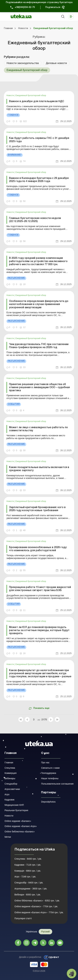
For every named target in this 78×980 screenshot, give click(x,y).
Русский (45, 932)
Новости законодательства (23, 63)
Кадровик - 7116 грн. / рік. (28, 865)
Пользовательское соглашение (57, 784)
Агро (7, 794)
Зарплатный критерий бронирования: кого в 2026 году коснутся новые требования (37, 509)
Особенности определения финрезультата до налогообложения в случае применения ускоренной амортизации (39, 304)
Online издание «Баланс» (18, 821)
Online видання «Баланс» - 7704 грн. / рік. (36, 906)
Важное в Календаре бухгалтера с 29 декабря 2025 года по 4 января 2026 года (39, 180)
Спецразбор (11, 784)
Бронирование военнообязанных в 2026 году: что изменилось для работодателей (38, 549)
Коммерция (10, 773)
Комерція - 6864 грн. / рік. (28, 871)
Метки (8, 837)
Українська (31, 932)
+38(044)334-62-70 (25, 7)
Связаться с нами (50, 768)
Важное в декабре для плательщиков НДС (37, 101)
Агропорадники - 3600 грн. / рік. (31, 889)
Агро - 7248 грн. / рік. (25, 877)
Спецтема (10, 768)
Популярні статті (23, 918)
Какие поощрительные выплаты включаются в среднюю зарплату (39, 469)
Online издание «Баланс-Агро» (21, 826)
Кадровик (9, 800)
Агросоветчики (12, 789)
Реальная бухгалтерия (16, 810)
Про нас (45, 763)
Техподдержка (49, 773)
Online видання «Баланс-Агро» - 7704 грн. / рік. (39, 912)
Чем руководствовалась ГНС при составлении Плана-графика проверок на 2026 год (39, 346)
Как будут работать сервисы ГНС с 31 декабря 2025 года (39, 140)
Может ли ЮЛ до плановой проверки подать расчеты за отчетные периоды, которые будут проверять (39, 630)
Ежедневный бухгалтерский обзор (31, 95)
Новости (10, 95)
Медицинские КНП (14, 805)
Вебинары (10, 778)
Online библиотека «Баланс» (19, 832)
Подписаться (53, 7)
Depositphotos (48, 802)
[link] (39, 108)
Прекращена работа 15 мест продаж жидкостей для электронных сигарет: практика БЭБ (40, 589)
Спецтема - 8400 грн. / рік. (28, 859)
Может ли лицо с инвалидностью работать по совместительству (38, 429)
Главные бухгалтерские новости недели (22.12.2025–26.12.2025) (35, 220)
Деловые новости (56, 63)
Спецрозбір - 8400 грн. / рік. (29, 883)
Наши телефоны (50, 778)
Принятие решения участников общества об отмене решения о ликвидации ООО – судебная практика (39, 387)
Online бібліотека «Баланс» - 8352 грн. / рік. (37, 901)
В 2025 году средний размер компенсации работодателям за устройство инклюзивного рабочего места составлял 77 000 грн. (38, 261)
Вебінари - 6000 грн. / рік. (28, 895)
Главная (9, 763)
